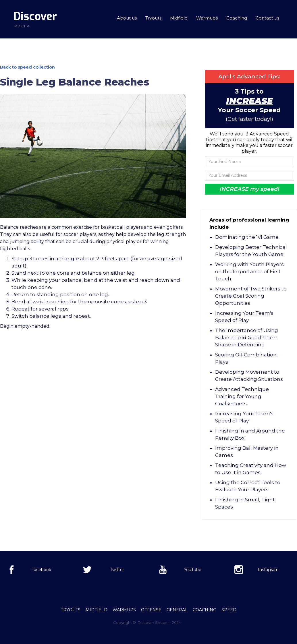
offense (151, 610)
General (177, 610)
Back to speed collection (27, 67)
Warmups (207, 18)
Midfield (179, 18)
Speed (229, 610)
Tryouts (153, 18)
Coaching (237, 18)
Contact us (267, 18)
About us (127, 18)
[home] (35, 19)
